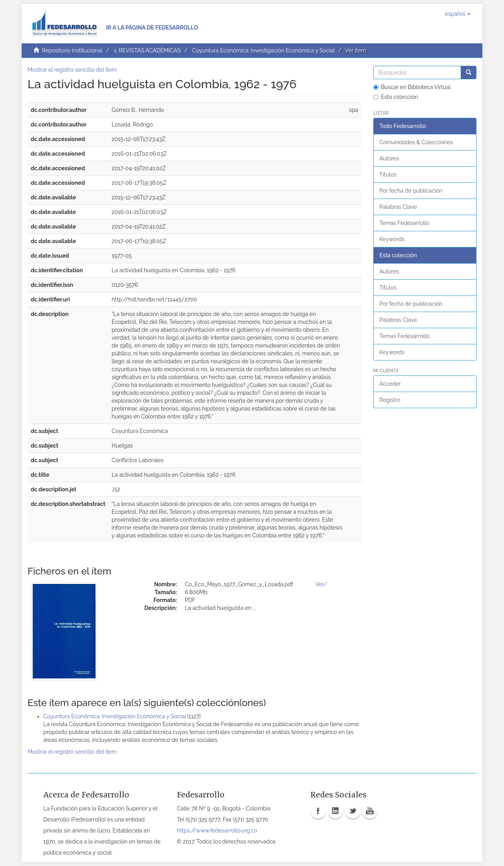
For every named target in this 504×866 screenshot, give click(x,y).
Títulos (388, 175)
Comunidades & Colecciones (416, 142)
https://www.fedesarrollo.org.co (217, 831)
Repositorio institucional (72, 50)
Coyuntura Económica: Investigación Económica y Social (263, 50)
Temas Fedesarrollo (405, 223)
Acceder (390, 384)
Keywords (392, 239)
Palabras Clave (398, 207)
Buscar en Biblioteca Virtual (412, 87)
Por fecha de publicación (411, 191)
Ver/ (321, 584)
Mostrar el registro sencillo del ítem (72, 70)
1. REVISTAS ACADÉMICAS (147, 50)
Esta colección (396, 97)
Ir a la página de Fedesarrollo (152, 28)
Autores (389, 158)
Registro (390, 400)
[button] (458, 14)
